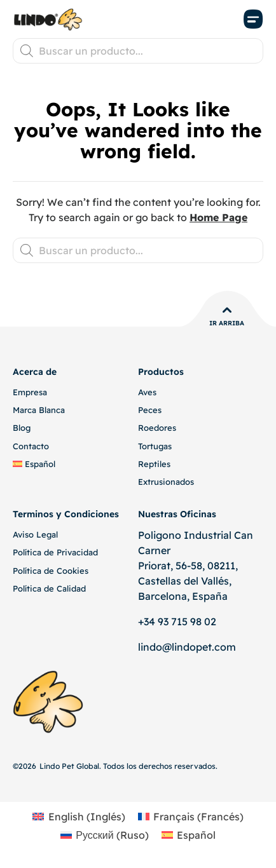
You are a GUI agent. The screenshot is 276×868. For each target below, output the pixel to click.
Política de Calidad (49, 588)
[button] (254, 19)
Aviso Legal (35, 534)
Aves (147, 392)
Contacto (31, 446)
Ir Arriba (227, 323)
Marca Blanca (39, 410)
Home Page (218, 217)
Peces (150, 410)
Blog (22, 428)
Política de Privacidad (55, 552)
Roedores (157, 428)
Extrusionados (166, 482)
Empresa (30, 392)
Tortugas (155, 446)
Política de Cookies (51, 571)
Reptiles (154, 464)
